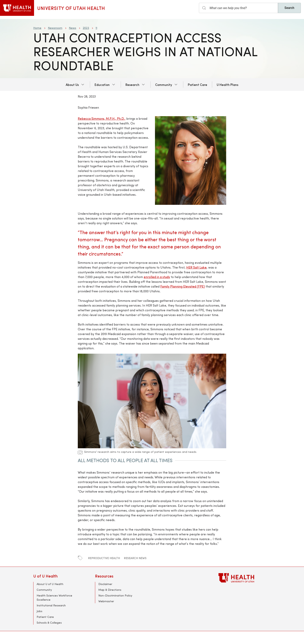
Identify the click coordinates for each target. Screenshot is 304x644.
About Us (72, 85)
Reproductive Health (104, 558)
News (73, 28)
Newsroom (55, 28)
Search (289, 8)
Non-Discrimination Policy (115, 595)
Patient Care (198, 85)
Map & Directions (110, 590)
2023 (86, 28)
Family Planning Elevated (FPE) (183, 286)
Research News (135, 558)
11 (96, 28)
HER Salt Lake (196, 267)
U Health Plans (228, 85)
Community (164, 85)
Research (132, 85)
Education (102, 85)
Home (37, 28)
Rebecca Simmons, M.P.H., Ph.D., (102, 118)
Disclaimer (105, 584)
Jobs (39, 611)
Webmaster (106, 601)
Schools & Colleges (49, 623)
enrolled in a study (157, 277)
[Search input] (238, 8)
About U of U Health (50, 584)
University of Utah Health (71, 8)
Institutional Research (51, 605)
